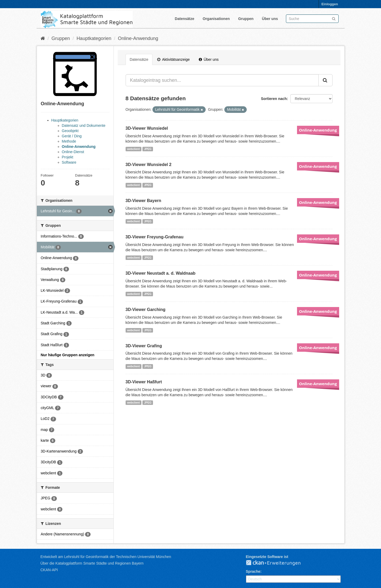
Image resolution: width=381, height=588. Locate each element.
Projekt (68, 157)
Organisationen (216, 19)
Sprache (253, 571)
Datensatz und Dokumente (84, 125)
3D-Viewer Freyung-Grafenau (155, 237)
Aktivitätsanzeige (173, 59)
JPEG (148, 149)
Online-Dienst (73, 152)
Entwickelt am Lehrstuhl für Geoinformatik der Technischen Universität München (106, 557)
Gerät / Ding (72, 136)
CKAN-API (49, 570)
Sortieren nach (274, 99)
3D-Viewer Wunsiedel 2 (149, 165)
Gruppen (246, 19)
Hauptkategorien (94, 38)
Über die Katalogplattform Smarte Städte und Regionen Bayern (92, 563)
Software (69, 162)
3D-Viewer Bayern (144, 201)
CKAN (278, 563)
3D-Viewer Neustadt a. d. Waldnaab (161, 273)
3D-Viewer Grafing (144, 346)
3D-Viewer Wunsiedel (147, 128)
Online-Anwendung (138, 38)
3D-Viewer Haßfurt (144, 382)
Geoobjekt (70, 131)
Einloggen (330, 4)
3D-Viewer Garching (146, 310)
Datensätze (185, 19)
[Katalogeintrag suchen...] (222, 80)
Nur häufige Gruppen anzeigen (68, 355)
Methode (69, 141)
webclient (133, 149)
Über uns (270, 19)
